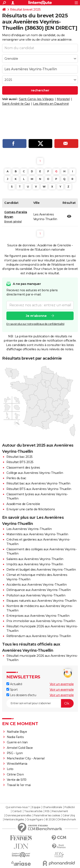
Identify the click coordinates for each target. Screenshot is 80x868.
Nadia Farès (15, 737)
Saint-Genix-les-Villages (36, 99)
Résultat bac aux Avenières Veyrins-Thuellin (38, 483)
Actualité (14, 684)
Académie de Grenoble (23, 504)
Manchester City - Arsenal (26, 758)
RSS (47, 811)
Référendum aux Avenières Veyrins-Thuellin (39, 636)
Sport (12, 690)
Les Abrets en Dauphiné (51, 104)
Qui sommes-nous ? (18, 807)
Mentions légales (14, 820)
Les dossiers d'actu (21, 695)
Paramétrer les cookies (47, 816)
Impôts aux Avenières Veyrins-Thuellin (35, 564)
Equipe (36, 807)
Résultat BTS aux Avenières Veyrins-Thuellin (39, 489)
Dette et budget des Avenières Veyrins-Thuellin (41, 570)
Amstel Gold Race (20, 748)
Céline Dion (15, 774)
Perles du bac (16, 478)
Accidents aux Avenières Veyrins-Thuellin (36, 585)
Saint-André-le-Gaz (16, 104)
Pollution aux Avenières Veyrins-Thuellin (36, 595)
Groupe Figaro (35, 820)
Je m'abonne (36, 316)
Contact (17, 811)
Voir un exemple (62, 684)
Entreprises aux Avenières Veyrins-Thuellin (38, 616)
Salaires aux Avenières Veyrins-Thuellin (35, 559)
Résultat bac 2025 (20, 457)
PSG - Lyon (15, 753)
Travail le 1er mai (19, 785)
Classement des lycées (23, 468)
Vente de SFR (17, 780)
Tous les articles (33, 811)
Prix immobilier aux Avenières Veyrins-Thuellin (41, 621)
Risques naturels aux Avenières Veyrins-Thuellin (41, 601)
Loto (10, 769)
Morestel (63, 99)
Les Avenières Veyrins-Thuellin (29, 529)
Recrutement (60, 811)
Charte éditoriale (52, 807)
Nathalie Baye (17, 732)
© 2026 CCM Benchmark (61, 820)
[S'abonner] (40, 703)
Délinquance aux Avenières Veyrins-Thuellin (39, 590)
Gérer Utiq (69, 816)
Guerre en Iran (17, 742)
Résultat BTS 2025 (20, 462)
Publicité (70, 807)
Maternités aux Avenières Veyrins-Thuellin (37, 534)
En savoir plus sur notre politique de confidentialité (35, 324)
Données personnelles (18, 816)
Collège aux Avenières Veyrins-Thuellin (35, 473)
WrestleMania (17, 764)
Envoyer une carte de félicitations (31, 509)
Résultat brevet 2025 (25, 10)
